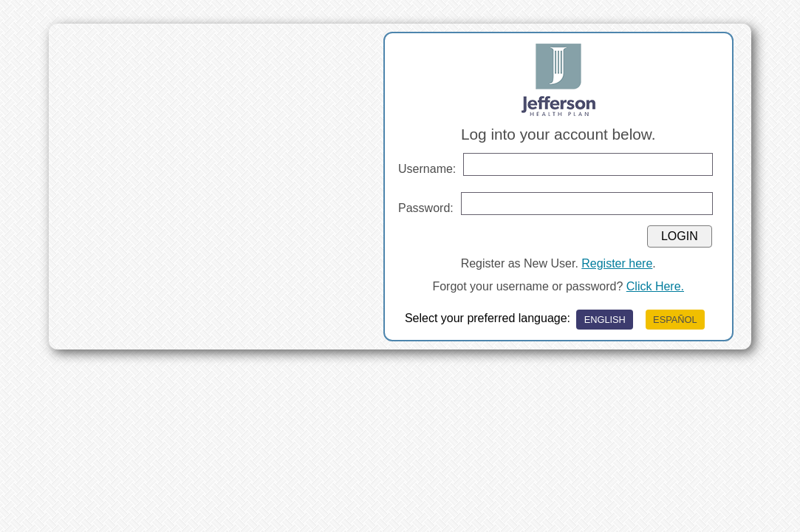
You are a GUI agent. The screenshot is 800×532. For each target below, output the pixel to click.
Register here (617, 263)
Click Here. (655, 286)
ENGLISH (605, 320)
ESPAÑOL (675, 320)
